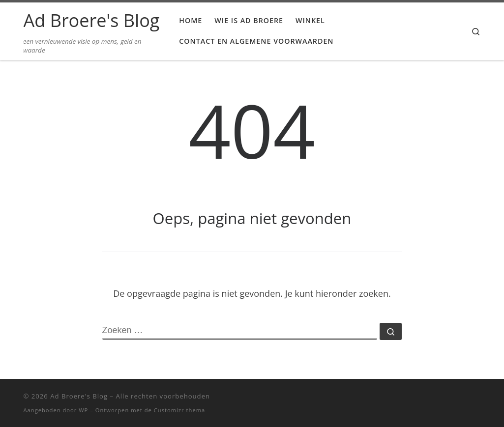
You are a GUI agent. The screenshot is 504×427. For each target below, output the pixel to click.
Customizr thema (180, 410)
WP (83, 410)
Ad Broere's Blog (79, 396)
